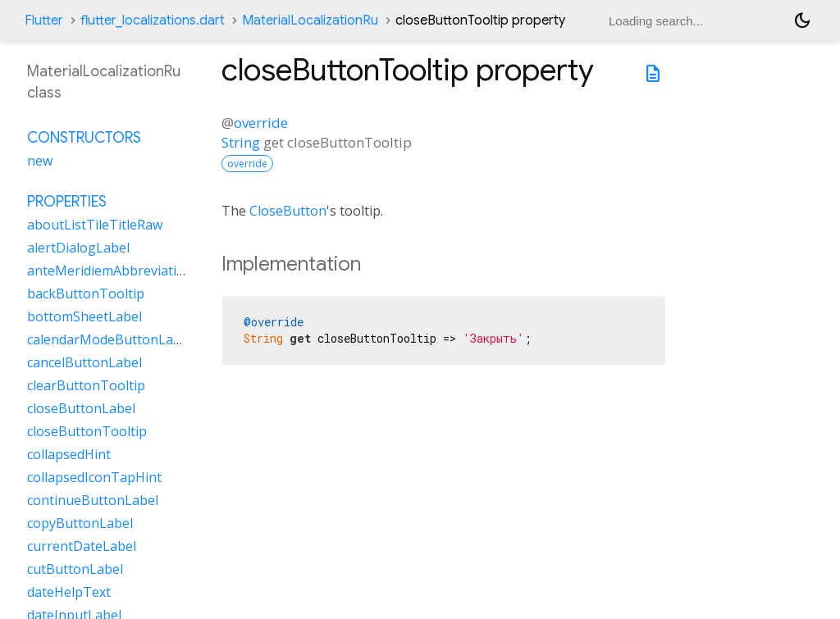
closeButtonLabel (81, 408)
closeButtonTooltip (87, 431)
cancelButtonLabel (84, 362)
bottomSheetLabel (84, 316)
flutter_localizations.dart (153, 20)
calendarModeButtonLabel (110, 339)
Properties (67, 202)
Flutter (44, 20)
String (241, 142)
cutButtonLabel (75, 569)
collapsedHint (69, 454)
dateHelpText (69, 592)
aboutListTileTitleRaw (95, 225)
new (40, 161)
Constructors (84, 138)
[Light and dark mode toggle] (802, 20)
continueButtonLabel (93, 500)
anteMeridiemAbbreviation (110, 271)
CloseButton (288, 211)
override (261, 123)
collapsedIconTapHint (94, 477)
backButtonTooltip (86, 294)
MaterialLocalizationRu (310, 20)
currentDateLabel (82, 546)
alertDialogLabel (78, 248)
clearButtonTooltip (86, 385)
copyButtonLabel (80, 523)
